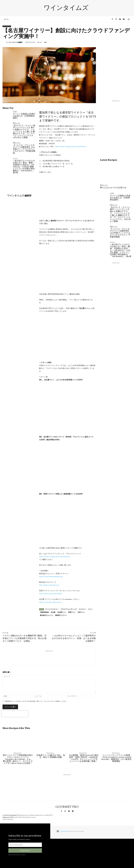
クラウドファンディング (69, 609)
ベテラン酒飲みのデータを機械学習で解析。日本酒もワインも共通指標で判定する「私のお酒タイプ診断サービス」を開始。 (24, 638)
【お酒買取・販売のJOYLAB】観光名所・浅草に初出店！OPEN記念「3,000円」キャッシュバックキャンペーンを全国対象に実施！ (83, 758)
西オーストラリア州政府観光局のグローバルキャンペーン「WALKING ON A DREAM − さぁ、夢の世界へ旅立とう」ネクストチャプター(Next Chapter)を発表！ (18, 759)
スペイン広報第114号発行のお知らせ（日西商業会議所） (24, 116)
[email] (25, 845)
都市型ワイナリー (61, 615)
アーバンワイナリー (52, 609)
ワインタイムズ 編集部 (15, 42)
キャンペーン (7, 26)
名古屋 (53, 612)
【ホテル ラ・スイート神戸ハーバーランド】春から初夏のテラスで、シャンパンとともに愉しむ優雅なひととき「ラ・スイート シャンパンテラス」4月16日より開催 (24, 131)
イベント (15, 158)
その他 (15, 111)
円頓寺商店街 (44, 612)
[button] (129, 19)
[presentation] (15, 714)
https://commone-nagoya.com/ (50, 602)
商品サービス (17, 123)
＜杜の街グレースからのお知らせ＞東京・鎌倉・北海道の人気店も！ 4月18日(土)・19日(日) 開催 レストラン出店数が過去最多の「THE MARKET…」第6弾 (24, 167)
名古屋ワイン (62, 612)
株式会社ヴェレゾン (47, 615)
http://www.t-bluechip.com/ (49, 585)
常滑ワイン (72, 612)
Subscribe (25, 850)
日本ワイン (81, 612)
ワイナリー (82, 609)
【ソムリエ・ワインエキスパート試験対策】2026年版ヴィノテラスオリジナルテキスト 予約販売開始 (24, 149)
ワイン (90, 609)
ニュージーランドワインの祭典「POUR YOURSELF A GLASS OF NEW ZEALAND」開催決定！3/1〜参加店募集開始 (116, 758)
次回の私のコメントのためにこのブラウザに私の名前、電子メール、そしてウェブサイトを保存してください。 (36, 701)
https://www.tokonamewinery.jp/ (51, 576)
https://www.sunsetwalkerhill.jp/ (51, 593)
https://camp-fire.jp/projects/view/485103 (70, 146)
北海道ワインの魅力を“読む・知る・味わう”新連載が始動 (51, 756)
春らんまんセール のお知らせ (113, 188)
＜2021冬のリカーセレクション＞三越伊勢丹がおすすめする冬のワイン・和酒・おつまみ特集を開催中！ (74, 638)
